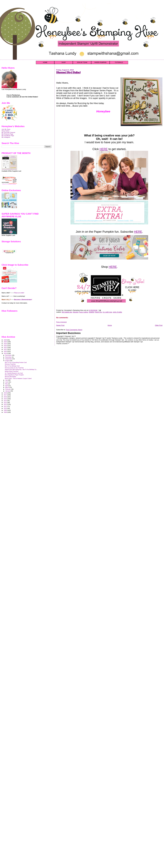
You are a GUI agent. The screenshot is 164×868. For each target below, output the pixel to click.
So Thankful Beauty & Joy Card (14, 373)
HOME (45, 62)
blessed (76, 312)
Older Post (159, 325)
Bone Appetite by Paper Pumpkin (14, 375)
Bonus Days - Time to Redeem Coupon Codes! (18, 378)
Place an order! (19, 293)
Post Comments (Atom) (74, 330)
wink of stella (117, 312)
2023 (6, 346)
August (8, 361)
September (9, 359)
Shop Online (6, 131)
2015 (6, 399)
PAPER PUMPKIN (100, 62)
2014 (6, 401)
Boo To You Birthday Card (12, 366)
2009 (6, 410)
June (7, 382)
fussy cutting (84, 312)
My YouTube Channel (8, 132)
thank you (98, 312)
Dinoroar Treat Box (10, 364)
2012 (6, 404)
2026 (6, 340)
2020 (6, 351)
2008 (6, 412)
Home (110, 325)
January (8, 391)
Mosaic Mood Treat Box (12, 371)
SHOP (64, 62)
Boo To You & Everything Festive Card (16, 362)
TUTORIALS (119, 62)
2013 (6, 403)
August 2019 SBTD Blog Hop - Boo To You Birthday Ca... (21, 369)
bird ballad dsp (67, 312)
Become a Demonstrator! (23, 300)
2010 (6, 408)
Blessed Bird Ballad (68, 72)
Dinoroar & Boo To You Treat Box (14, 368)
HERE (104, 149)
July (7, 380)
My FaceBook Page (8, 136)
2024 (6, 344)
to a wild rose (107, 312)
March (7, 387)
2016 (6, 397)
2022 (6, 348)
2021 (6, 349)
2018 (6, 393)
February (8, 389)
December (9, 355)
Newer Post (60, 325)
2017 (6, 395)
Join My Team (6, 129)
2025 (6, 342)
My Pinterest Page (7, 134)
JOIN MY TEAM (82, 62)
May (7, 384)
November (9, 357)
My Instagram (6, 137)
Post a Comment (61, 322)
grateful (92, 312)
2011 (6, 406)
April (7, 386)
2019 (6, 353)
